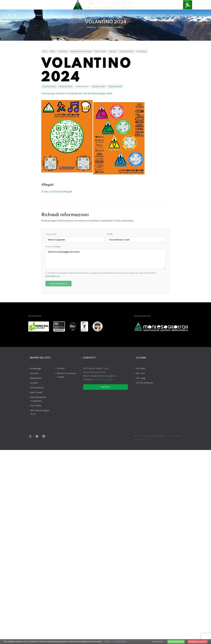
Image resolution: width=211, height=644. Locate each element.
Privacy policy (120, 642)
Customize (158, 642)
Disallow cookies (198, 642)
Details (107, 642)
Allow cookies (176, 642)
